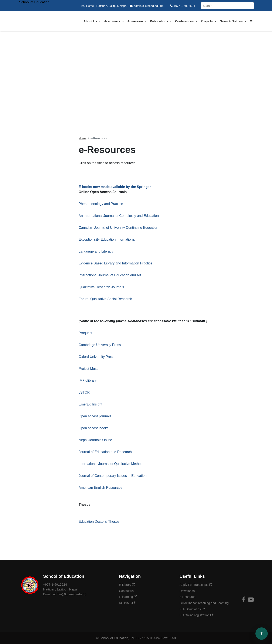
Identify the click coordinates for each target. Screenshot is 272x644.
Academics (114, 21)
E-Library (127, 585)
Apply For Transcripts (196, 585)
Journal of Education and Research (105, 452)
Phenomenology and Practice (101, 204)
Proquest (85, 333)
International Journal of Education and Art (110, 275)
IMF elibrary (88, 381)
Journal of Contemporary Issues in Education (113, 476)
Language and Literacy (96, 251)
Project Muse (89, 369)
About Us (92, 21)
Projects (208, 21)
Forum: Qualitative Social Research (105, 299)
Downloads (188, 591)
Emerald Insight (90, 404)
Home (82, 138)
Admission (137, 21)
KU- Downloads (192, 609)
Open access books (94, 428)
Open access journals (95, 416)
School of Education (114, 638)
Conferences (186, 21)
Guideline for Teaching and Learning (205, 603)
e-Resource (188, 597)
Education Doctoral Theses (99, 522)
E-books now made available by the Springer (115, 187)
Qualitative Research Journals (101, 287)
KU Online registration (196, 615)
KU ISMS (127, 603)
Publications (161, 21)
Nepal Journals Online (95, 440)
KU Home (88, 6)
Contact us (127, 591)
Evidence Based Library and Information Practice (115, 263)
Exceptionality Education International (107, 239)
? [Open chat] (262, 633)
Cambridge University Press (100, 345)
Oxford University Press (96, 357)
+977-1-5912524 (183, 6)
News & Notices (233, 21)
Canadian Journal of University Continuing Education (118, 228)
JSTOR (85, 392)
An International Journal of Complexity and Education (119, 216)
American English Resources (100, 488)
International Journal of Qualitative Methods (111, 464)
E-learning (128, 597)
